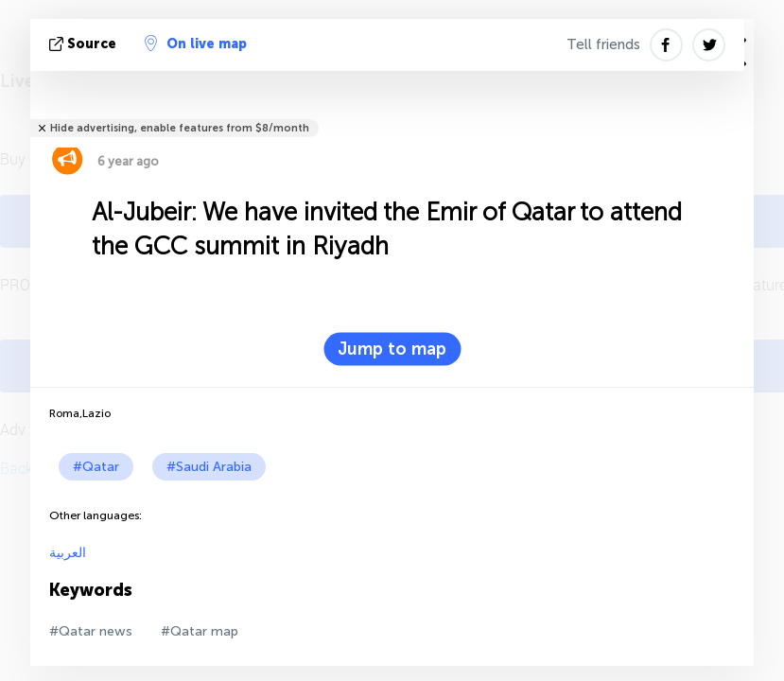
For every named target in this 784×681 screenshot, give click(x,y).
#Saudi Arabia (209, 467)
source (85, 44)
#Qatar (96, 467)
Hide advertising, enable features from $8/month (180, 128)
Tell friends (603, 44)
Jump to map (392, 349)
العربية (68, 553)
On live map (196, 44)
